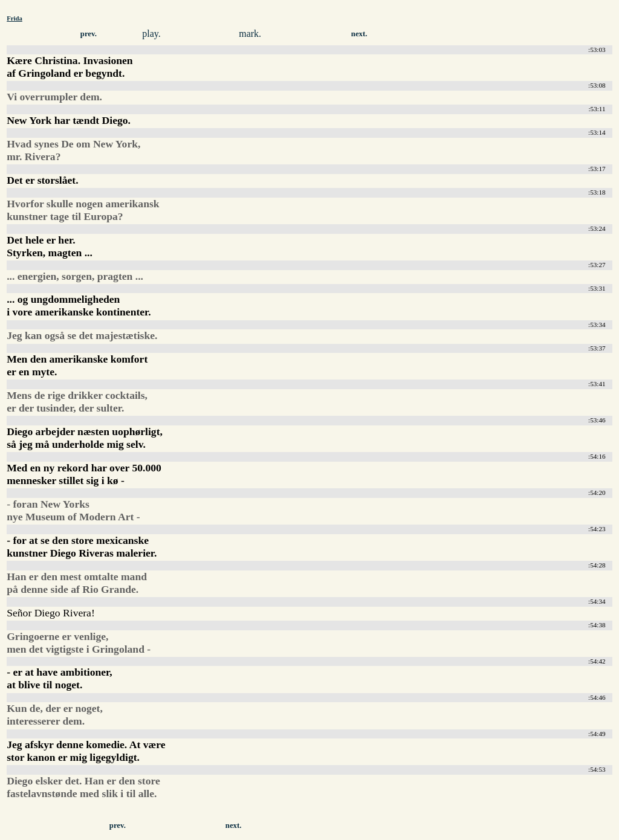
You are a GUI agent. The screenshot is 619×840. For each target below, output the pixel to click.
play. (151, 34)
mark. (250, 34)
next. (359, 34)
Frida (15, 18)
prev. (89, 34)
